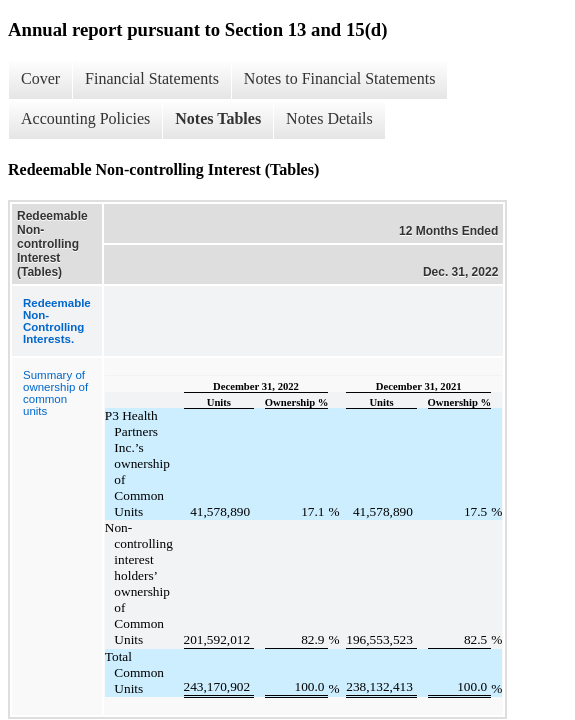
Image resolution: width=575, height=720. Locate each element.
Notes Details (329, 118)
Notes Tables (218, 118)
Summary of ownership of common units (55, 393)
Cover (40, 78)
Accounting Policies (85, 118)
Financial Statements (152, 78)
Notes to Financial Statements (340, 78)
